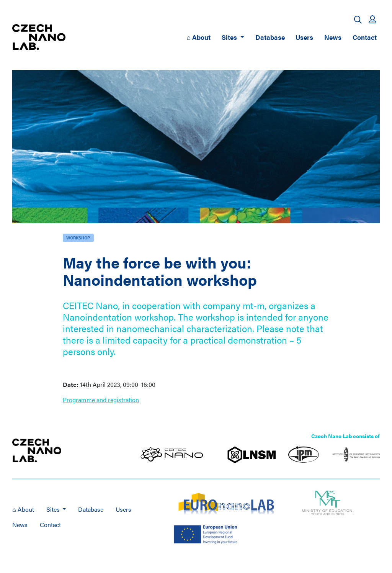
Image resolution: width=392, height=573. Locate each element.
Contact (365, 37)
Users (304, 37)
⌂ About (199, 37)
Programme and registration (101, 400)
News (333, 37)
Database (270, 37)
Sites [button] (230, 37)
